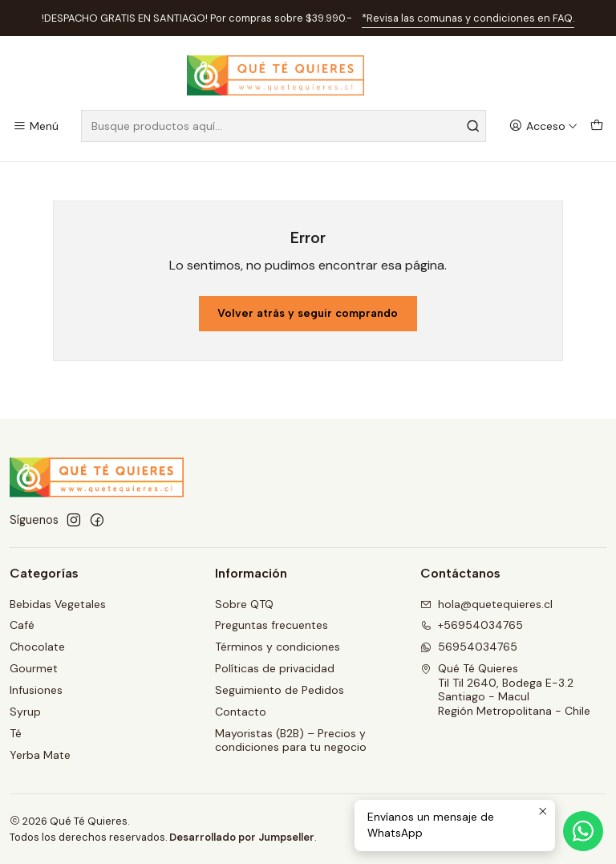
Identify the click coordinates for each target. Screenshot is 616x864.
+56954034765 (472, 625)
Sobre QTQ (244, 604)
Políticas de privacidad (275, 668)
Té (16, 733)
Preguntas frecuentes (272, 625)
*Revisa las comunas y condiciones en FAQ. (468, 18)
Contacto (241, 712)
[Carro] (597, 126)
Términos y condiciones (278, 647)
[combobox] (284, 126)
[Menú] (36, 126)
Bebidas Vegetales (58, 604)
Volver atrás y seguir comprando (308, 313)
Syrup (25, 712)
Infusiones (36, 690)
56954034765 (469, 647)
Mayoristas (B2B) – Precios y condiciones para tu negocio (291, 740)
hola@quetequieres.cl (486, 604)
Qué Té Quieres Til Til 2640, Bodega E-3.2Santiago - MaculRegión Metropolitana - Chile (505, 690)
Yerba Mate (40, 755)
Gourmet (34, 668)
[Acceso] (543, 126)
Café (22, 625)
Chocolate (37, 647)
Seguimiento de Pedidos (280, 690)
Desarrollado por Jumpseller (242, 837)
